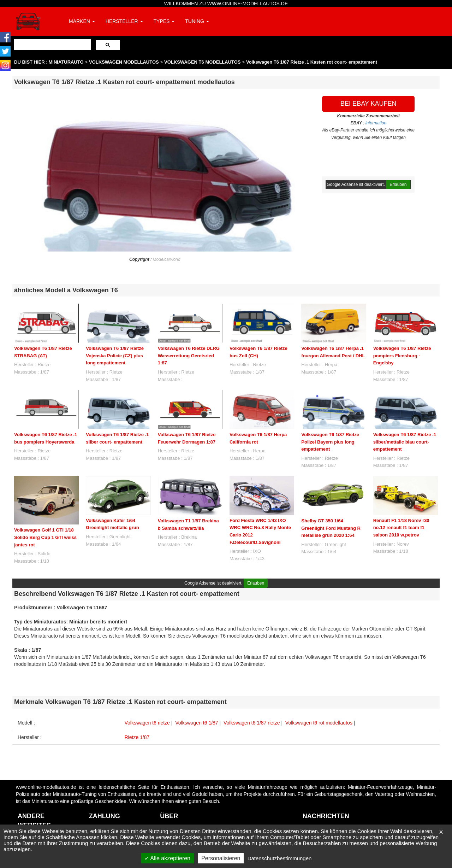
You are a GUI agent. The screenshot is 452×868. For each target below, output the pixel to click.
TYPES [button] (164, 21)
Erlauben (398, 184)
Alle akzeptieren (167, 858)
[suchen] (52, 44)
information (376, 123)
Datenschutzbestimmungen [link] (280, 858)
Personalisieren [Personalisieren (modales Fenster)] (221, 858)
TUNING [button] (197, 21)
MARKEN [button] (82, 21)
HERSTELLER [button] (124, 21)
